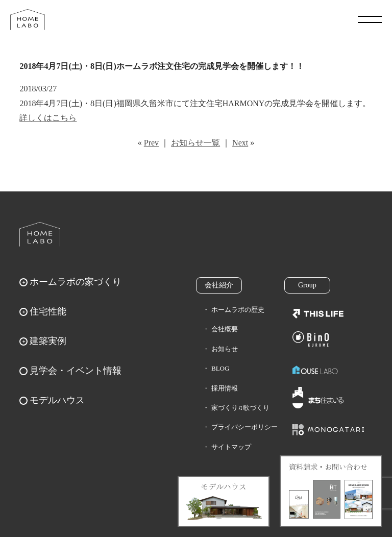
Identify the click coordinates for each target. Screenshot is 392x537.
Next (240, 143)
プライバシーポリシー (244, 427)
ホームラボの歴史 (238, 310)
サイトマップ (231, 447)
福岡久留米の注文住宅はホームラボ (28, 19)
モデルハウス (57, 400)
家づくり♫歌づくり (240, 408)
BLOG (220, 368)
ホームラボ (40, 234)
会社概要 (225, 329)
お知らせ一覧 (195, 143)
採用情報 (225, 388)
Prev (151, 143)
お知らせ (225, 349)
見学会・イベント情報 (76, 371)
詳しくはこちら (48, 118)
